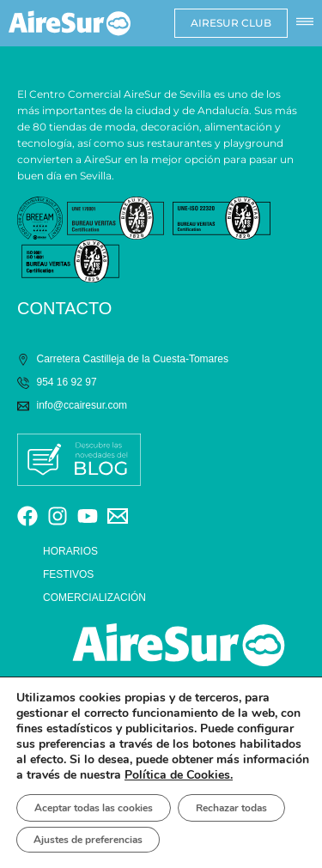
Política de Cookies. (179, 775)
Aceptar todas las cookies (94, 808)
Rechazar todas (231, 808)
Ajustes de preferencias (88, 840)
